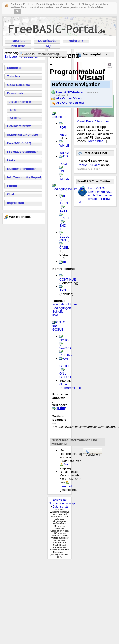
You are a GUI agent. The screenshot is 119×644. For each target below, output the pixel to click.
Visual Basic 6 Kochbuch (94, 121)
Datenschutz (60, 507)
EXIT (63, 290)
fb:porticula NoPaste (22, 135)
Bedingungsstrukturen (68, 189)
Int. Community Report (24, 177)
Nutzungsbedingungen (63, 503)
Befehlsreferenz (19, 126)
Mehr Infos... (97, 141)
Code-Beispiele (18, 85)
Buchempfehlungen (22, 169)
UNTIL (64, 171)
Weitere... (15, 118)
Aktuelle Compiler (21, 102)
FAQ (47, 46)
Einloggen (11, 56)
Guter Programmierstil (70, 386)
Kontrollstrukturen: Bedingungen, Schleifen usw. (65, 310)
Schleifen (59, 117)
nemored (66, 486)
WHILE (64, 179)
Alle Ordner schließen (71, 103)
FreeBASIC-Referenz (77, 93)
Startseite (14, 68)
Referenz (76, 41)
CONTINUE (68, 280)
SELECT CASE (66, 238)
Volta (68, 464)
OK (18, 11)
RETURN (66, 355)
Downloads (47, 41)
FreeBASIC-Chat (88, 165)
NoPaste (18, 46)
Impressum (15, 203)
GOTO (64, 340)
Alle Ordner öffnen (69, 98)
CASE (64, 248)
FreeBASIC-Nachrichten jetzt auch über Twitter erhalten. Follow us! (94, 195)
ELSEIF (65, 218)
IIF (65, 262)
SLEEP (61, 409)
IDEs (13, 110)
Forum (12, 186)
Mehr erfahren (96, 7)
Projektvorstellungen (23, 152)
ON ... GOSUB (65, 375)
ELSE (63, 211)
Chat (11, 194)
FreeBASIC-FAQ (19, 143)
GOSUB (65, 348)
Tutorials (18, 41)
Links (11, 160)
